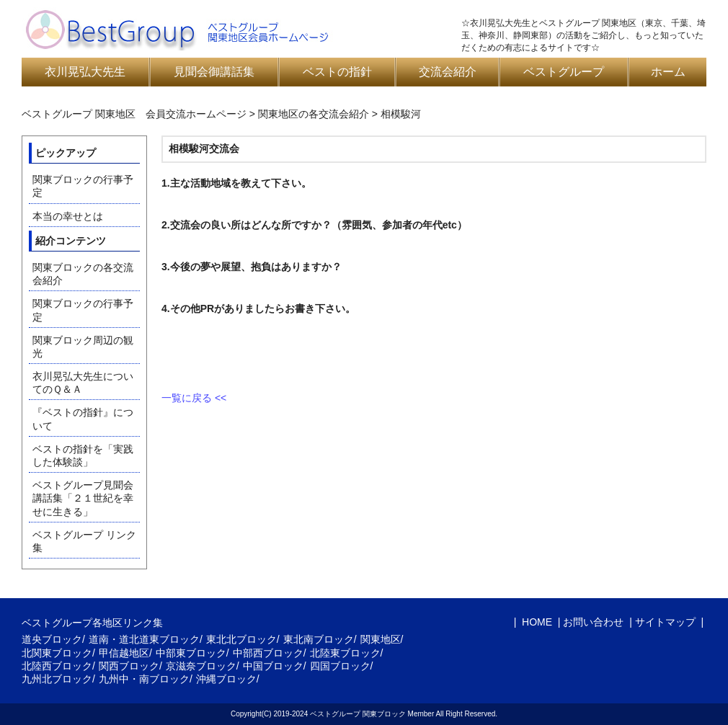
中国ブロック (273, 666)
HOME (536, 622)
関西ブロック (129, 666)
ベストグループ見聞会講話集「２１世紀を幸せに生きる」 (83, 498)
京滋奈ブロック (201, 666)
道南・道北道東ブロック (144, 639)
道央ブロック (52, 639)
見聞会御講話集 (214, 72)
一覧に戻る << (194, 398)
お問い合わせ (593, 622)
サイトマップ (665, 622)
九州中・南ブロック (144, 679)
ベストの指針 (337, 72)
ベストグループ (564, 72)
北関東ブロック (57, 653)
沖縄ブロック (226, 679)
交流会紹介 (448, 72)
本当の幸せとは (68, 216)
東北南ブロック (319, 639)
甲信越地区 (124, 653)
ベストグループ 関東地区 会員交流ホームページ (134, 114)
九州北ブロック (57, 679)
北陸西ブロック (57, 666)
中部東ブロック (191, 653)
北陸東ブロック (345, 653)
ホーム (668, 72)
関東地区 (381, 639)
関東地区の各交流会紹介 (314, 114)
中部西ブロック (268, 653)
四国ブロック (340, 666)
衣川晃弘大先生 (85, 72)
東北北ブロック (241, 639)
